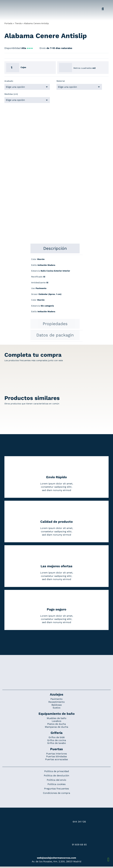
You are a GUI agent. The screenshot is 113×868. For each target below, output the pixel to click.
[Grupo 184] (9, 4)
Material (61, 81)
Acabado (9, 81)
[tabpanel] (56, 287)
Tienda (18, 23)
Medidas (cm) (11, 94)
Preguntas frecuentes (56, 789)
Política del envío (56, 780)
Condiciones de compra (56, 793)
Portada (8, 23)
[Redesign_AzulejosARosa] (56, 665)
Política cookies (56, 784)
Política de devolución (56, 776)
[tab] (55, 248)
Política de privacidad (57, 771)
